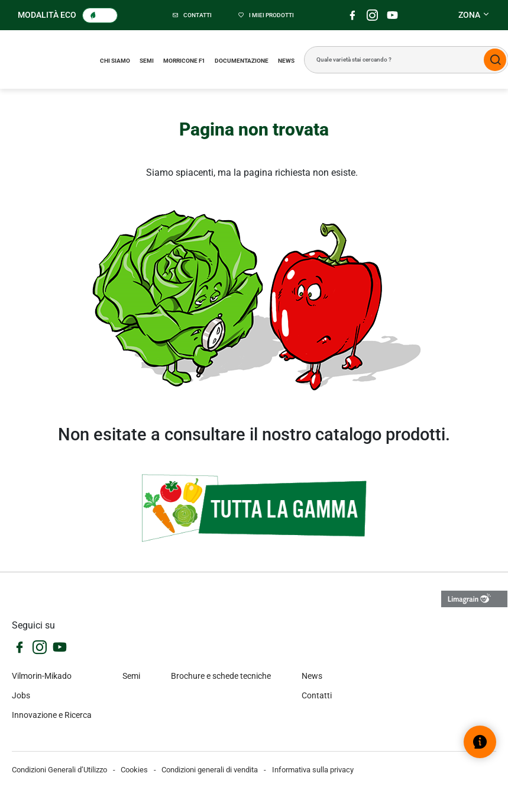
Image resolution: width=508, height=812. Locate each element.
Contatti (317, 695)
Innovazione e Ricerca (52, 715)
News (286, 61)
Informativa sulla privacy (313, 770)
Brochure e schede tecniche (221, 676)
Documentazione (242, 61)
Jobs (21, 695)
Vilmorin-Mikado (42, 676)
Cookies (134, 770)
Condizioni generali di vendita (210, 770)
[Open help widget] (480, 742)
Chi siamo (115, 61)
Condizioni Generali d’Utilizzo (59, 770)
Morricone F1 (184, 61)
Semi (147, 61)
